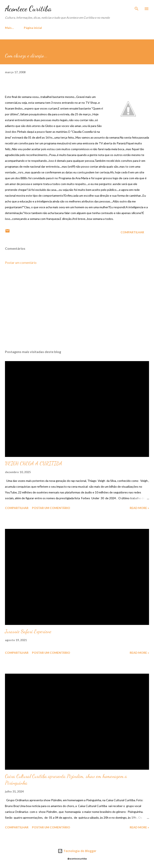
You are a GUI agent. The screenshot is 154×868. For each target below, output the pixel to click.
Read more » (139, 508)
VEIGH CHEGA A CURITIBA (34, 463)
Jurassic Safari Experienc (28, 631)
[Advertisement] (77, 307)
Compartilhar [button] (132, 232)
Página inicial (16, 28)
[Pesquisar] (137, 7)
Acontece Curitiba (28, 9)
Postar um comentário (21, 262)
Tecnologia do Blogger (77, 851)
